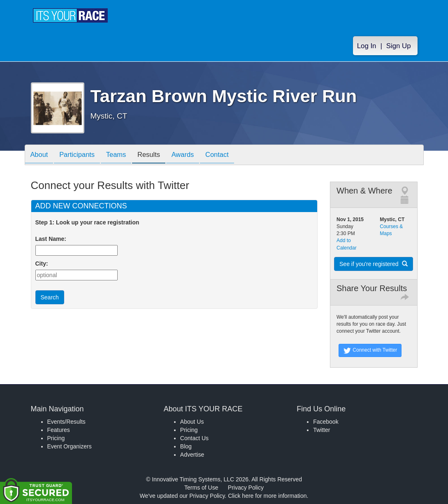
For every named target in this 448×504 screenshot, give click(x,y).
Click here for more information (267, 496)
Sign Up (399, 46)
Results (156, 155)
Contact (229, 155)
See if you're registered (374, 264)
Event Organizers (70, 446)
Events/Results (66, 422)
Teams (122, 155)
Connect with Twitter (370, 350)
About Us (192, 422)
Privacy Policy (246, 488)
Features (59, 430)
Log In (367, 46)
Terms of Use (201, 488)
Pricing (56, 438)
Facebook (326, 422)
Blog (186, 446)
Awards (193, 155)
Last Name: (52, 239)
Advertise (192, 455)
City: (42, 264)
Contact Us (194, 438)
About (40, 155)
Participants (80, 155)
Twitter (321, 430)
